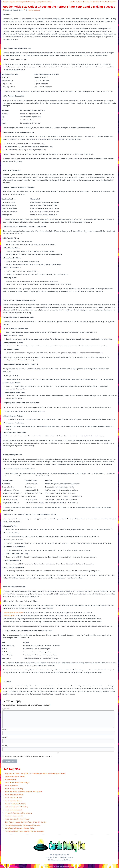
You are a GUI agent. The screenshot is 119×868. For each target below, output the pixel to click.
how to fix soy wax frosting (14, 789)
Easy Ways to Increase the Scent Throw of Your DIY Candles (26, 822)
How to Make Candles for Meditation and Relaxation (23, 825)
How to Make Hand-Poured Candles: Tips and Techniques (25, 831)
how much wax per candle (14, 816)
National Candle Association (14, 613)
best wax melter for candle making (17, 807)
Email (5, 737)
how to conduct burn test (13, 810)
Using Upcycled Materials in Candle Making (20, 828)
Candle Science (10, 616)
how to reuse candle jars (13, 801)
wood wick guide (11, 780)
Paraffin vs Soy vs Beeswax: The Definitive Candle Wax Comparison (93, 2)
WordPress (53, 866)
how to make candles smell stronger (17, 783)
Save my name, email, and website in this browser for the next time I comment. (27, 757)
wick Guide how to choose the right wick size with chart (24, 792)
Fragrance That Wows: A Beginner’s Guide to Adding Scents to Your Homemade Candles (35, 774)
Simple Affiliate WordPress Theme (67, 866)
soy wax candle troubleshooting (16, 804)
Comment (6, 709)
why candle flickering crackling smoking (18, 813)
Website (5, 746)
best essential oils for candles (15, 777)
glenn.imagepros (34, 10)
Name (5, 729)
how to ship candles (12, 786)
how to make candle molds (14, 795)
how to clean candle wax (13, 798)
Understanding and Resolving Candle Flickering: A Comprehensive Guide (27, 2)
